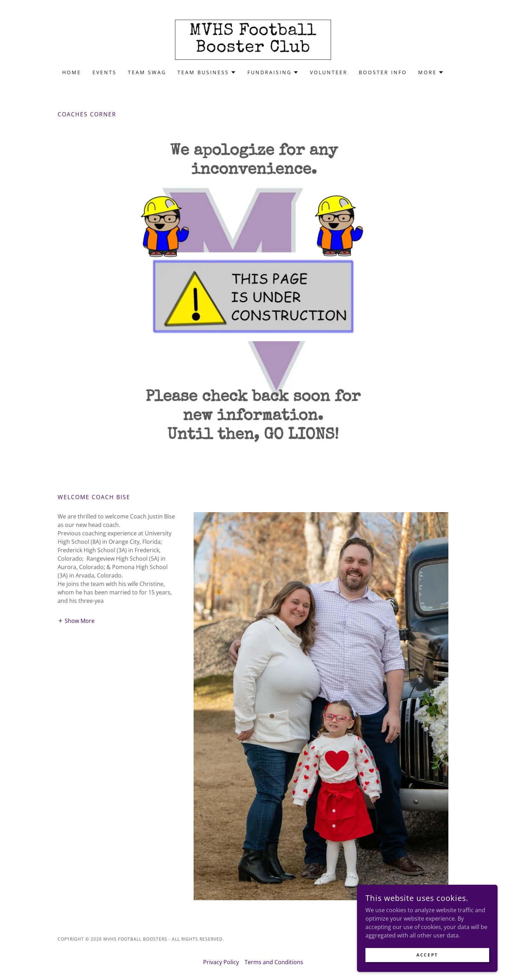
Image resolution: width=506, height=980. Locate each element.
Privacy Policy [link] (221, 962)
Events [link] (105, 72)
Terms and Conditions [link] (274, 962)
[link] (253, 50)
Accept (427, 955)
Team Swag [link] (147, 72)
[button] (207, 72)
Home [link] (72, 72)
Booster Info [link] (383, 72)
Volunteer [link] (329, 72)
